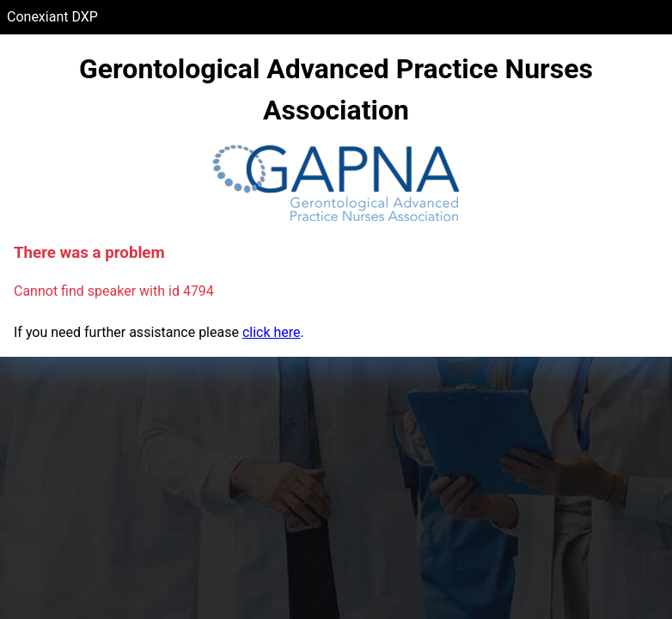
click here (272, 332)
